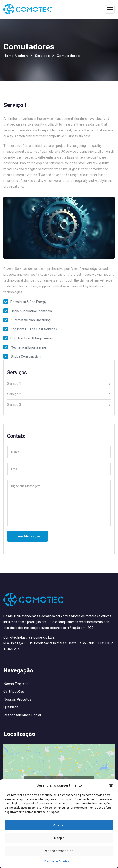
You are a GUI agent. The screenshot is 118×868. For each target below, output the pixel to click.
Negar (59, 838)
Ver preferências (59, 851)
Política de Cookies (57, 861)
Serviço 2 (14, 395)
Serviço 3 (14, 405)
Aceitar (59, 825)
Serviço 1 (14, 384)
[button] (111, 786)
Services (42, 56)
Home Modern (16, 56)
